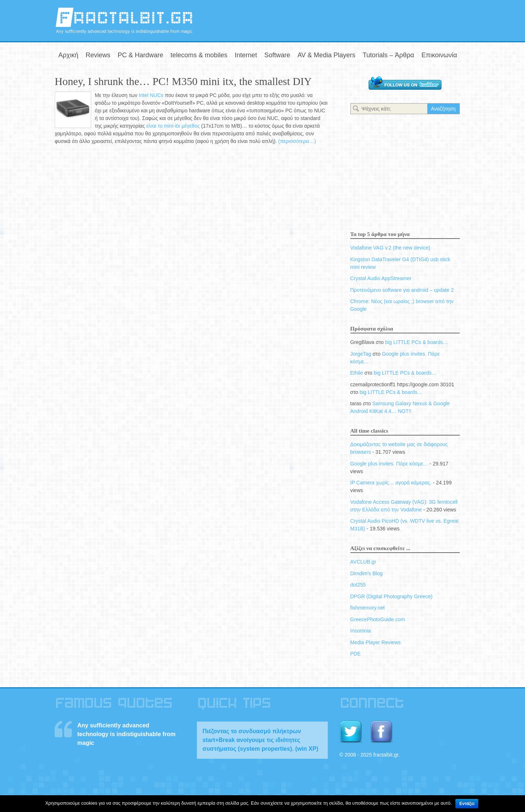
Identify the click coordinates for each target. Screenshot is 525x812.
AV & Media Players (326, 55)
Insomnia (361, 631)
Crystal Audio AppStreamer (381, 278)
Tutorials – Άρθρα (388, 55)
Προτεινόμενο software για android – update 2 (402, 290)
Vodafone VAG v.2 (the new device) (390, 248)
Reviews (98, 55)
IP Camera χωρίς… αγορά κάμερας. (391, 483)
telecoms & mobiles (199, 55)
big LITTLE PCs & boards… (417, 342)
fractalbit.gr (124, 21)
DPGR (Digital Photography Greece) (392, 596)
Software (277, 55)
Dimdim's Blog (367, 573)
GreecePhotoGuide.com (378, 619)
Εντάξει (467, 804)
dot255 (358, 585)
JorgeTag (361, 354)
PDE (356, 654)
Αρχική (68, 55)
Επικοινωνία (439, 55)
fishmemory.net (368, 608)
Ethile (357, 373)
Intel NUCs (151, 95)
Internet (246, 55)
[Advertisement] (385, 19)
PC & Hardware (141, 55)
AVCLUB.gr (363, 562)
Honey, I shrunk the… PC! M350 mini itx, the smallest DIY (183, 81)
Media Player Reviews (376, 642)
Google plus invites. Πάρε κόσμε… (389, 464)
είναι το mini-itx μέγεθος (174, 126)
